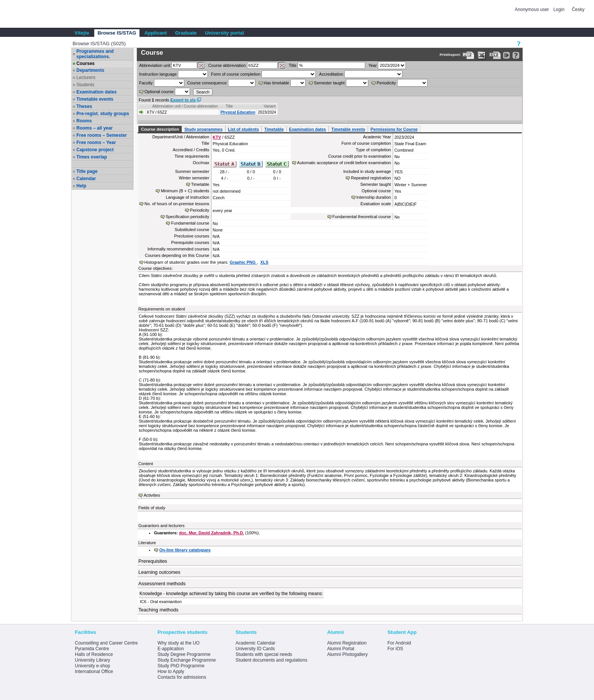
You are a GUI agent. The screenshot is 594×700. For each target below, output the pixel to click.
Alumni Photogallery (348, 654)
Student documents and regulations (272, 660)
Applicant (156, 33)
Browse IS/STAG (117, 33)
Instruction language (158, 74)
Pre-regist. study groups (103, 114)
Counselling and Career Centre (106, 643)
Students (85, 85)
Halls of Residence (94, 654)
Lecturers (86, 78)
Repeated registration (371, 178)
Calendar (86, 179)
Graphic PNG (243, 262)
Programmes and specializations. (95, 54)
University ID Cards (255, 649)
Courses (86, 63)
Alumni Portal (341, 649)
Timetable (274, 129)
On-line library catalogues (185, 550)
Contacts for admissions (182, 677)
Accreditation (331, 74)
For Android (399, 643)
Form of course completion (236, 74)
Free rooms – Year (96, 143)
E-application (170, 649)
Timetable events (95, 99)
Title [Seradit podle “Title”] (229, 106)
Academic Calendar (256, 643)
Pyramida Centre (92, 649)
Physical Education (238, 112)
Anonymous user (533, 10)
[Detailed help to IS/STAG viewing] (516, 55)
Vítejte (82, 33)
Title (293, 65)
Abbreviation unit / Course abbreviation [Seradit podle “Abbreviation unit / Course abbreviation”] (185, 106)
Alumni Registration (347, 643)
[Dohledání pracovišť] (201, 66)
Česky (578, 10)
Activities (152, 495)
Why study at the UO (178, 643)
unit (155, 65)
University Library (93, 660)
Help (81, 186)
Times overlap (92, 157)
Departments (90, 70)
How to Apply (171, 671)
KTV (217, 137)
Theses (84, 106)
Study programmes (203, 129)
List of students (244, 129)
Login (559, 10)
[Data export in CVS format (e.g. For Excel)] (495, 55)
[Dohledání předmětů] (282, 66)
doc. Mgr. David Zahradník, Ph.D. (211, 533)
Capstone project (95, 150)
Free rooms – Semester (102, 135)
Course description (160, 129)
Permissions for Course (394, 129)
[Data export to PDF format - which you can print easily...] (468, 55)
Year (372, 65)
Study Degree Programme (184, 654)
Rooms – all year (94, 128)
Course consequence (207, 83)
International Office (94, 671)
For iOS (395, 649)
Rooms (84, 121)
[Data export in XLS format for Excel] (482, 55)
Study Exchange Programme (186, 660)
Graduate (186, 33)
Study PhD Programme (181, 666)
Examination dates (97, 92)
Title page (87, 171)
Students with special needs (264, 654)
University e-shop (93, 666)
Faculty (146, 83)
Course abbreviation (227, 65)
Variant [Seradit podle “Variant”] (270, 106)
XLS (264, 262)
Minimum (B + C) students (185, 191)
